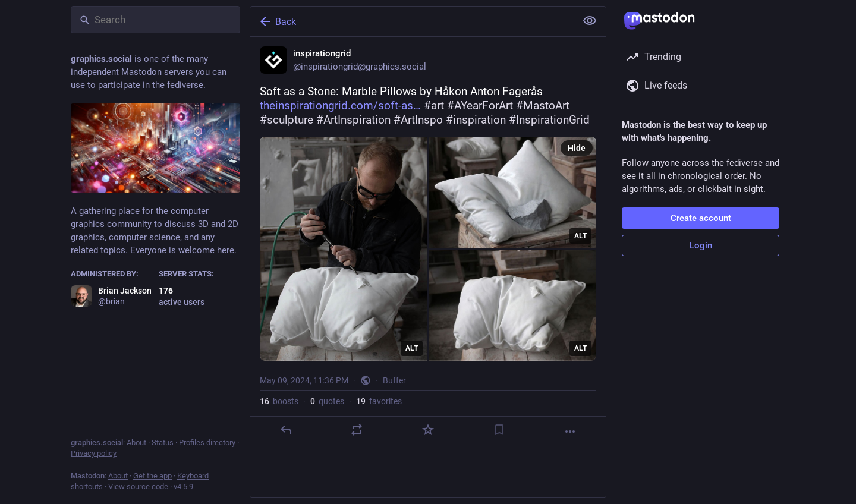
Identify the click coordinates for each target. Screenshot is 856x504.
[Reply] (286, 430)
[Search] (155, 20)
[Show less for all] (590, 21)
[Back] (412, 21)
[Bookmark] (499, 430)
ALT (412, 348)
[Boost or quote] (357, 430)
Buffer (394, 380)
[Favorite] (428, 430)
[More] (570, 431)
